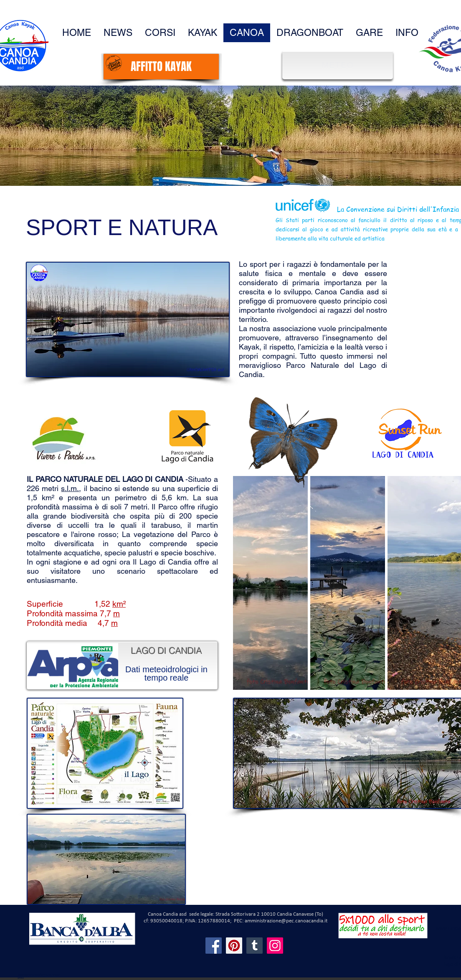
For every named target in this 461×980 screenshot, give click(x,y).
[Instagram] (275, 946)
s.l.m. (70, 488)
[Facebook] (214, 946)
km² (119, 604)
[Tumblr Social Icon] (255, 946)
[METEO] (339, 65)
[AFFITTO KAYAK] (161, 67)
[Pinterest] (234, 946)
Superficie (45, 604)
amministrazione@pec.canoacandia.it (286, 921)
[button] (407, 33)
